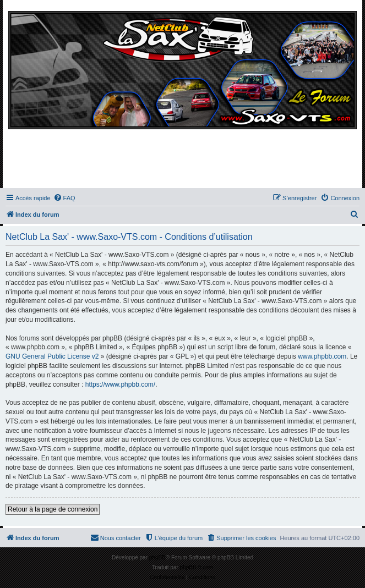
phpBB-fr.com (197, 567)
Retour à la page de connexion (53, 509)
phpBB (157, 557)
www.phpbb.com (322, 356)
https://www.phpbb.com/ (120, 384)
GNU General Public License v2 (52, 356)
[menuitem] (64, 198)
